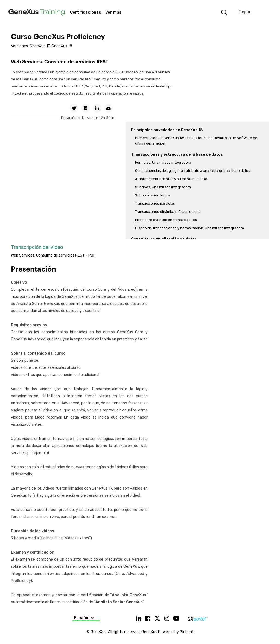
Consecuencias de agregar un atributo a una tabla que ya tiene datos (193, 171)
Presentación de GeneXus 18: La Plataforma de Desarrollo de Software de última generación (196, 141)
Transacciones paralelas (155, 203)
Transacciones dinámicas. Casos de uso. (168, 212)
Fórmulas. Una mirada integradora (163, 162)
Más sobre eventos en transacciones (166, 220)
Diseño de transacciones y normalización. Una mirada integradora (189, 228)
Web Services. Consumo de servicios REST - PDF (53, 255)
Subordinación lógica (153, 195)
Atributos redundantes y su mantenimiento (171, 179)
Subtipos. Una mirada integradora (163, 187)
